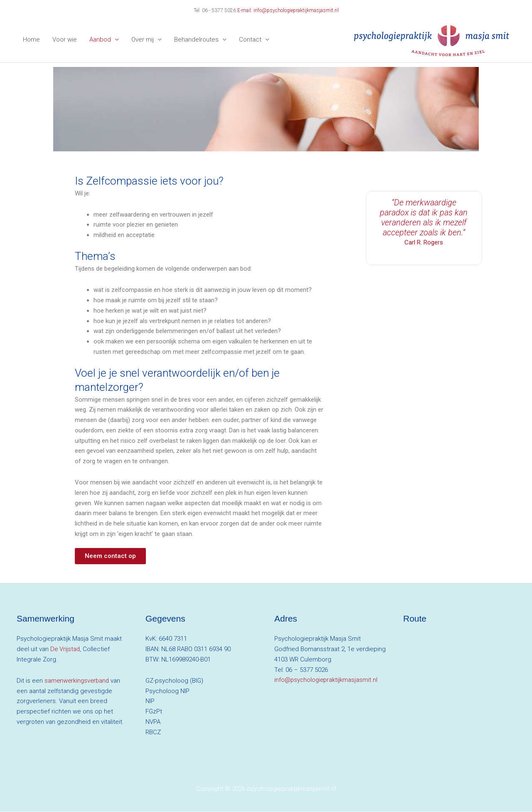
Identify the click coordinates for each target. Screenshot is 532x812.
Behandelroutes (196, 40)
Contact (250, 40)
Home (31, 40)
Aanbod (100, 40)
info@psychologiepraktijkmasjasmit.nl (327, 680)
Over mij (143, 40)
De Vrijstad (65, 649)
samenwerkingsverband (78, 681)
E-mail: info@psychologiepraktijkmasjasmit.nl (288, 10)
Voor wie (65, 40)
